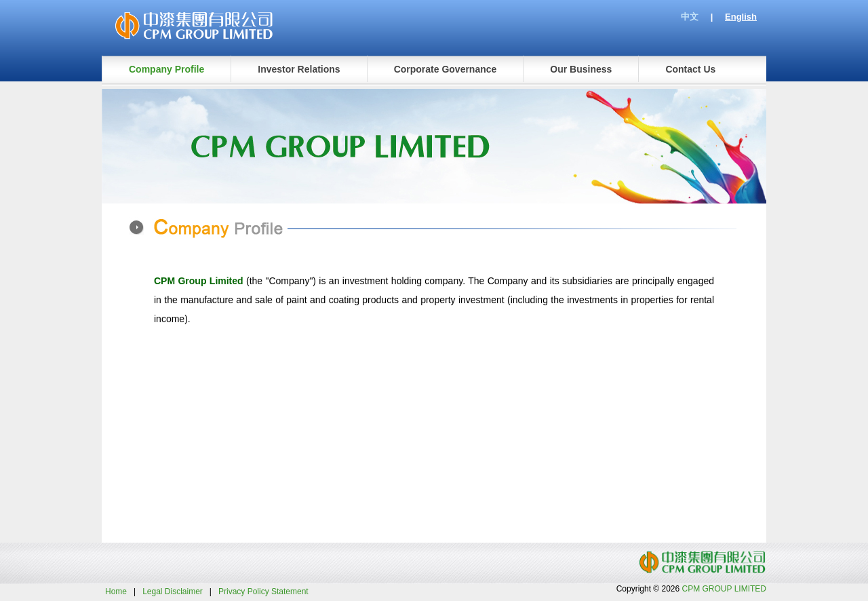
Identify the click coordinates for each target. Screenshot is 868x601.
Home (116, 592)
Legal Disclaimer (173, 592)
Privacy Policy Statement (263, 592)
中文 (690, 17)
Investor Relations (299, 69)
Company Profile (166, 69)
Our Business (581, 69)
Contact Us (690, 69)
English (741, 17)
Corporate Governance (446, 69)
